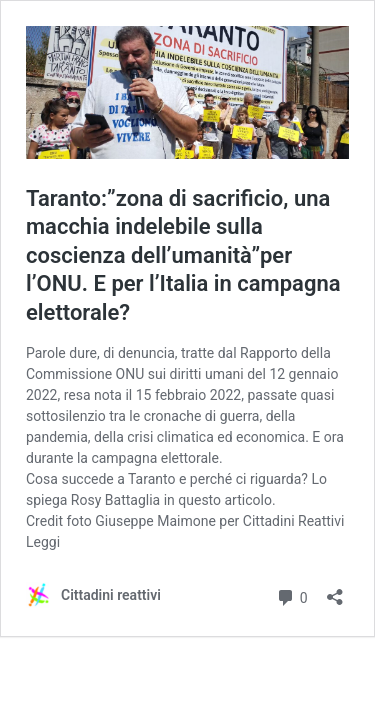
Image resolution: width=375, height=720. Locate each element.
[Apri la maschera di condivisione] (335, 590)
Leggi (43, 542)
